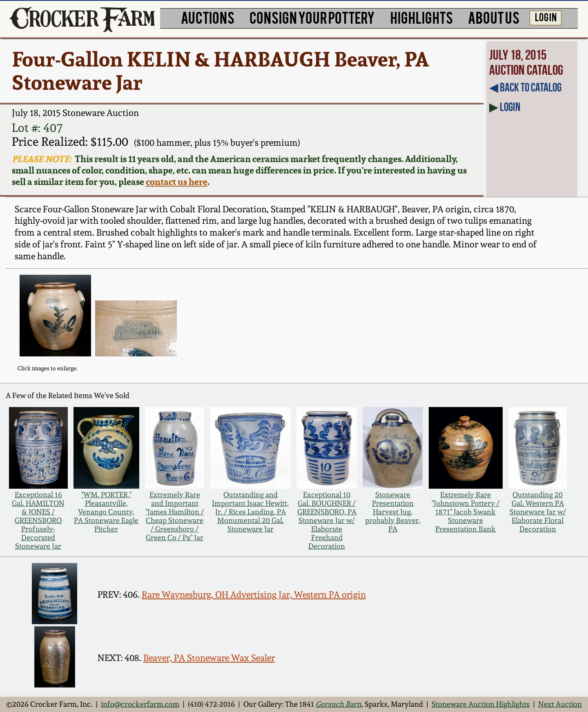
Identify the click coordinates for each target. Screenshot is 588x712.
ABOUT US (494, 17)
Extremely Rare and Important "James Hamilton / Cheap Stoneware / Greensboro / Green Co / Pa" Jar (175, 516)
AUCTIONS (208, 17)
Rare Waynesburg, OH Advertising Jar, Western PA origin (254, 595)
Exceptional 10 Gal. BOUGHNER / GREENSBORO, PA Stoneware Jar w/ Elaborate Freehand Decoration (327, 520)
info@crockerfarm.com (140, 704)
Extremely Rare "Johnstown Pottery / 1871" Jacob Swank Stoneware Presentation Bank (465, 512)
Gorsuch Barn (339, 704)
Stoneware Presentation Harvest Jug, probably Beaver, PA (393, 512)
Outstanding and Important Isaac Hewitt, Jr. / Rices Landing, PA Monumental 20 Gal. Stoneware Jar (250, 512)
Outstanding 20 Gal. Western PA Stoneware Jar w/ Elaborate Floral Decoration (538, 512)
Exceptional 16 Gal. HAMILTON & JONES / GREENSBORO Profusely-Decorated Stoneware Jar (38, 520)
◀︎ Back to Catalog (525, 87)
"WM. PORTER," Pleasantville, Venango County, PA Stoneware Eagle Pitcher (106, 512)
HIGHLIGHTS (422, 17)
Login (510, 107)
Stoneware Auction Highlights (481, 704)
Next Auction (560, 704)
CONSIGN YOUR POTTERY (312, 17)
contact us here (177, 182)
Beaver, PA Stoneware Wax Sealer (209, 658)
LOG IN (546, 17)
